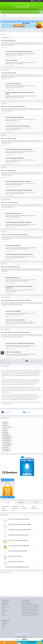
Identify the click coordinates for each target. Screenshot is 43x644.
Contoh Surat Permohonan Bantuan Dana (18, 535)
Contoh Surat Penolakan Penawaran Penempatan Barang (19, 254)
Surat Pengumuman (6, 200)
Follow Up (34, 1)
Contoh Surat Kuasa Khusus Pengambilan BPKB (20, 530)
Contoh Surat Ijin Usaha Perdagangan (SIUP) (19, 546)
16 (29, 361)
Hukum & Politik (5, 611)
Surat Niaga (5, 434)
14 (24, 361)
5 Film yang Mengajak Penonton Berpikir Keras (30, 614)
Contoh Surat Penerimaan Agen (9, 171)
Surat (5, 30)
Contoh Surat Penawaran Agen (13, 278)
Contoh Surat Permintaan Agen (9, 138)
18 (34, 361)
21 (41, 361)
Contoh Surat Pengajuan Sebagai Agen (15, 117)
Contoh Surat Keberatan (11, 60)
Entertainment (5, 615)
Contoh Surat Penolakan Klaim (8, 41)
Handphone (25, 508)
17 (31, 361)
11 (18, 361)
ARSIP (35, 502)
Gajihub (4, 628)
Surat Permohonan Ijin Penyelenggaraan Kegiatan (17, 567)
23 (3, 362)
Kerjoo (3, 627)
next (9, 362)
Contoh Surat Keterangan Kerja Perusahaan (19, 519)
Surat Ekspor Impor (6, 329)
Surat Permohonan (7, 441)
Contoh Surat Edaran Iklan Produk (9, 203)
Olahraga (4, 614)
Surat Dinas (5, 425)
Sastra (3, 609)
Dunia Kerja (35, 508)
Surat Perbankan (6, 439)
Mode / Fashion (6, 506)
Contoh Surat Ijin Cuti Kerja (15, 556)
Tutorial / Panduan (6, 608)
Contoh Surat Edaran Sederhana (13, 311)
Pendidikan (4, 603)
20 (38, 361)
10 (15, 361)
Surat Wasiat (5, 447)
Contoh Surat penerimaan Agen (13, 246)
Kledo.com (4, 625)
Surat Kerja (5, 430)
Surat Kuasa (5, 432)
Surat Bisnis (5, 424)
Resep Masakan (16, 506)
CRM (3, 630)
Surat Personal (6, 442)
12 (20, 361)
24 (6, 362)
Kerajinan (5, 510)
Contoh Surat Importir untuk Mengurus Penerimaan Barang (15, 332)
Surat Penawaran (6, 451)
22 (1, 362)
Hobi (14, 510)
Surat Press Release (7, 444)
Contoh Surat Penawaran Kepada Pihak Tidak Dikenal (18, 181)
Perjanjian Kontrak (5, 605)
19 (36, 361)
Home (1, 30)
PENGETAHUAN (21, 502)
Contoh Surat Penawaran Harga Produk (18, 551)
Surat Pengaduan (5, 38)
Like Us (40, 1)
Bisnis (24, 506)
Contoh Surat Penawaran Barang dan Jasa (18, 540)
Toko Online (4, 622)
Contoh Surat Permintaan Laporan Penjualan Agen (13, 106)
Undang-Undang (5, 602)
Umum (3, 606)
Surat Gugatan (6, 449)
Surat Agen (4, 103)
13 (22, 361)
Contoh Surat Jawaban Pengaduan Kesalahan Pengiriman (19, 52)
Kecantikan (15, 508)
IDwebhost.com (5, 624)
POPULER (7, 502)
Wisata (34, 506)
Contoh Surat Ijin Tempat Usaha (16, 562)
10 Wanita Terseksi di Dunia (27, 603)
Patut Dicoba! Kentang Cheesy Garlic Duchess (30, 608)
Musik (4, 508)
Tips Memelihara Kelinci (26, 602)
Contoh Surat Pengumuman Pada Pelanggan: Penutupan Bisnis (16, 300)
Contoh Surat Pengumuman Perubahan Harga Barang (18, 222)
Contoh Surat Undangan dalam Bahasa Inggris (20, 524)
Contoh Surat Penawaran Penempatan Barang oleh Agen (19, 149)
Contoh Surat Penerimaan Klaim (9, 73)
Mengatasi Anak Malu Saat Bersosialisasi (29, 615)
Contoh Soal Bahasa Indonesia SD (28, 612)
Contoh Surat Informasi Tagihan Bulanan (15, 320)
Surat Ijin (4, 429)
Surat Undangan (6, 446)
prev (1, 361)
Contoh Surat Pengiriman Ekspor (13, 352)
